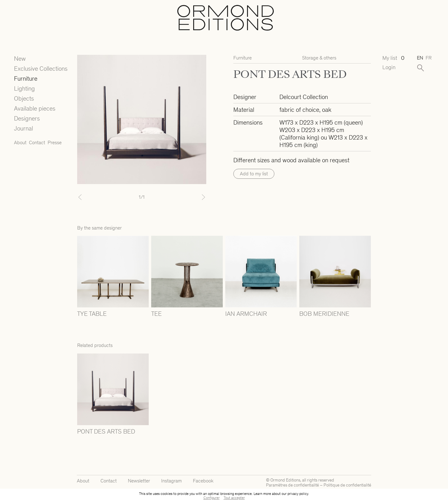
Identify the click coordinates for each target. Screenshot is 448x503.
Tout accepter (234, 498)
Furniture (26, 78)
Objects (24, 98)
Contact (37, 142)
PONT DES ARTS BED (106, 431)
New (20, 59)
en (420, 58)
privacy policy (298, 494)
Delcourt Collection (304, 97)
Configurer (212, 498)
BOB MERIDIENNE (324, 314)
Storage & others (319, 58)
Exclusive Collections (41, 69)
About (20, 142)
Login (389, 67)
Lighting (24, 88)
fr (429, 58)
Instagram (171, 481)
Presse (55, 142)
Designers (27, 118)
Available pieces (35, 108)
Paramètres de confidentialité (292, 485)
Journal (23, 128)
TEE (156, 314)
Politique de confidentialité (347, 485)
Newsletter (139, 481)
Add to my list (254, 174)
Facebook (203, 481)
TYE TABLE (92, 314)
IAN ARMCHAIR (246, 314)
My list (393, 58)
